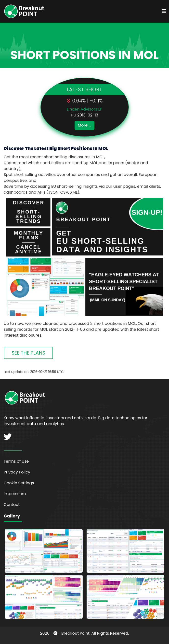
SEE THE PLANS (28, 353)
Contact (12, 505)
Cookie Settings (19, 483)
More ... (84, 125)
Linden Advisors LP (84, 109)
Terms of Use (16, 461)
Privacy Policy (17, 472)
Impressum (15, 494)
